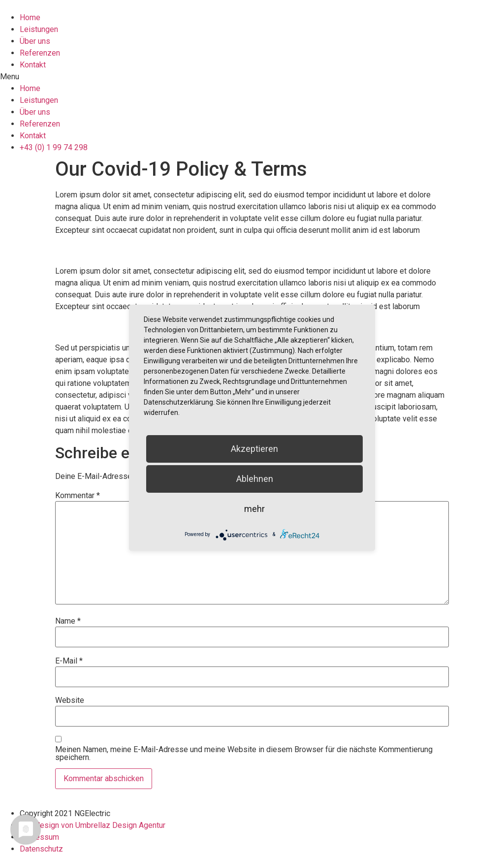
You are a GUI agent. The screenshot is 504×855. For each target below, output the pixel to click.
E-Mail (69, 661)
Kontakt (33, 65)
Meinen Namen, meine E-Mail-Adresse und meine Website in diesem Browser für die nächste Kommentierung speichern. (244, 754)
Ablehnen (255, 479)
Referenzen (40, 53)
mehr (254, 509)
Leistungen (39, 29)
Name (68, 621)
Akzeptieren (254, 449)
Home (30, 17)
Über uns (35, 41)
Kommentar (78, 496)
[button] (252, 77)
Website (70, 700)
